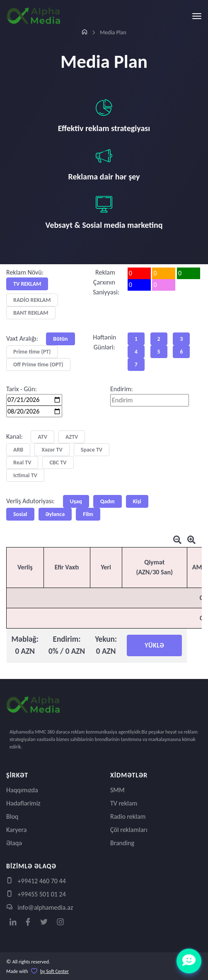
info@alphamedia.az (40, 907)
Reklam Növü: (25, 272)
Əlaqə (14, 843)
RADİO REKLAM (32, 300)
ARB (18, 450)
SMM (117, 790)
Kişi (137, 501)
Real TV (22, 463)
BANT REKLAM (31, 313)
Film (88, 514)
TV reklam (124, 803)
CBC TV (58, 463)
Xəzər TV (52, 450)
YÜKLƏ (154, 645)
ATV (42, 437)
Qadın (108, 501)
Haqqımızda (22, 790)
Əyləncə (55, 514)
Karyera (16, 830)
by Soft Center (54, 971)
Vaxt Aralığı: (22, 338)
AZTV (72, 437)
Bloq (12, 816)
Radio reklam (128, 816)
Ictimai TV (25, 475)
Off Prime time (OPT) (38, 365)
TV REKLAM (27, 284)
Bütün (60, 339)
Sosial (20, 514)
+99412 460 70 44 (36, 881)
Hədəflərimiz (23, 803)
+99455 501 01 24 (36, 894)
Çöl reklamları (129, 830)
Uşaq (76, 501)
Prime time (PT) (32, 352)
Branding (122, 843)
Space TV (92, 450)
